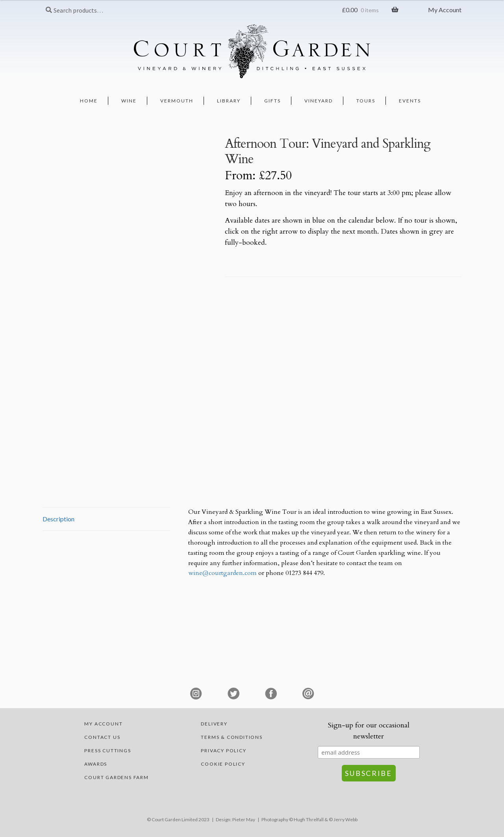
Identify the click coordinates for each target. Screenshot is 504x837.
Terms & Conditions (232, 737)
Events (410, 101)
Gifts (272, 101)
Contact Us (102, 737)
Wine (129, 101)
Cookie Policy (223, 764)
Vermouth (177, 101)
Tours (366, 101)
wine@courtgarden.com (222, 573)
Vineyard (319, 101)
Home (89, 101)
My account (103, 724)
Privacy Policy (223, 751)
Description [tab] (58, 519)
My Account (445, 10)
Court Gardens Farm (116, 777)
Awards (96, 764)
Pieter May (244, 819)
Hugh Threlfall (309, 819)
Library (229, 101)
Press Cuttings (107, 751)
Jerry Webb (346, 819)
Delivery (214, 724)
